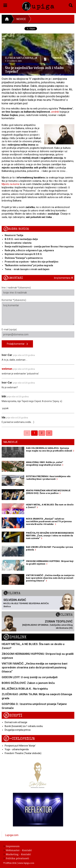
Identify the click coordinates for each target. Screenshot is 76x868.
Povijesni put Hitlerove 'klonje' (20, 746)
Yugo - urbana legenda (17, 749)
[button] (5, 5)
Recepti (13, 715)
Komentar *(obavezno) (38, 312)
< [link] (27, 433)
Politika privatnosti (16, 858)
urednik (55, 112)
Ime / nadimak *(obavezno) (38, 291)
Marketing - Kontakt (17, 854)
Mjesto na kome (11, 184)
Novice (21, 19)
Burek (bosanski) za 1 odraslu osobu (24, 726)
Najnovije (10, 442)
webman (7, 369)
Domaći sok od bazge (16, 722)
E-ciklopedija (19, 739)
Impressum (12, 846)
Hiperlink (15, 637)
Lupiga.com (12, 835)
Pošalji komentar (17, 344)
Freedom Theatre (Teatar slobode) (23, 753)
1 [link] (34, 433)
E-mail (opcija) (38, 333)
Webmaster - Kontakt (18, 850)
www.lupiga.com (26, 863)
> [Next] (49, 433)
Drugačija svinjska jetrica (18, 730)
